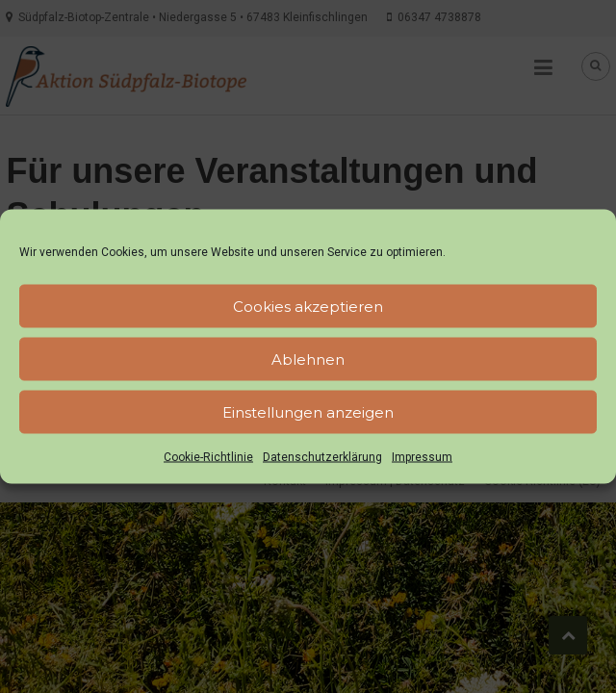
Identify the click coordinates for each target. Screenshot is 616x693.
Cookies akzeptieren (308, 306)
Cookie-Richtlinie (208, 457)
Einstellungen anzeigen (308, 411)
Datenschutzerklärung (322, 457)
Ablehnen (308, 359)
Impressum (422, 457)
